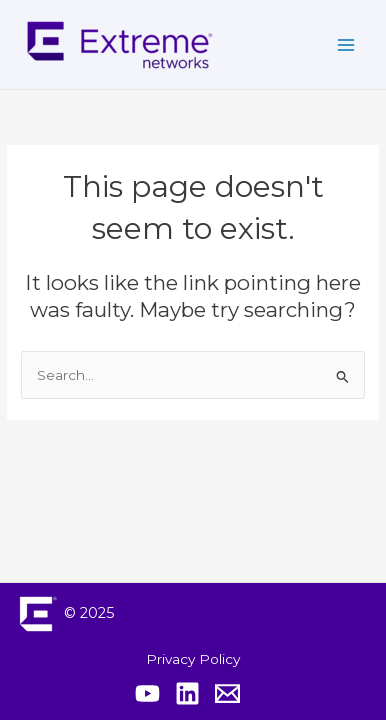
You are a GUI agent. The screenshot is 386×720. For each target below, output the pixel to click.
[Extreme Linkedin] (187, 693)
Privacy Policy (193, 659)
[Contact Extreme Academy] (227, 693)
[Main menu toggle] (346, 44)
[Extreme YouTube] (147, 693)
